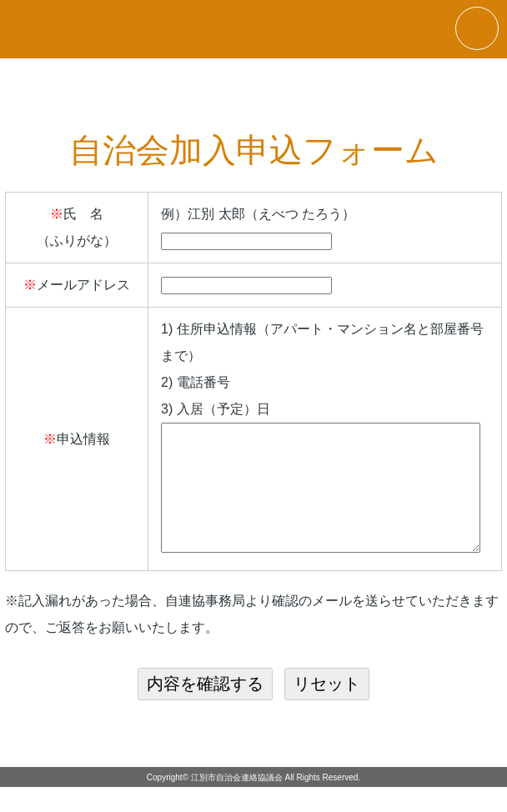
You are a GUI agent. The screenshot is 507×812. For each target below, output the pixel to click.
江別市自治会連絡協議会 (237, 802)
